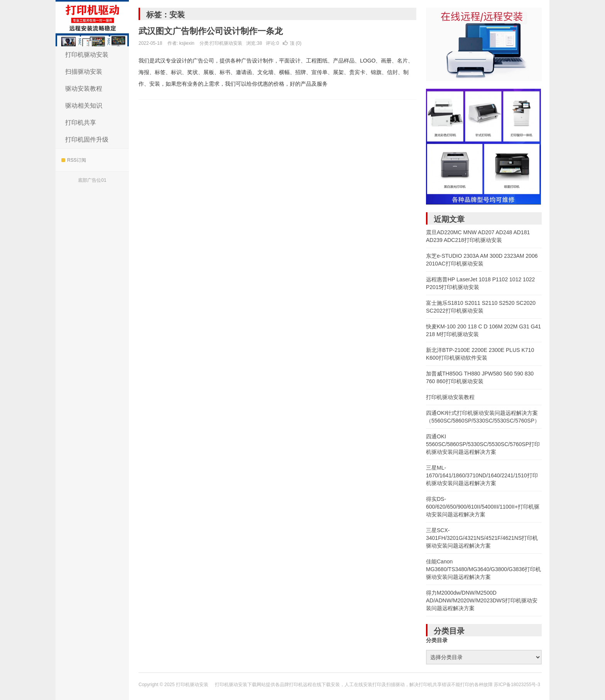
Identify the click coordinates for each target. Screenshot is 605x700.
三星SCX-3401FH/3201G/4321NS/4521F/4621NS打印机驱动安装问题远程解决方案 (482, 538)
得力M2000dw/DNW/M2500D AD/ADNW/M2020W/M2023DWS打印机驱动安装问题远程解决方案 (482, 600)
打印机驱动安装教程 (450, 397)
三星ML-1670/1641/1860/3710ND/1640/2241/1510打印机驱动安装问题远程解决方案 (482, 475)
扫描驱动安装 (84, 72)
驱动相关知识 (84, 106)
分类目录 (437, 640)
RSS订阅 (74, 160)
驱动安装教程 (84, 89)
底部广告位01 (92, 180)
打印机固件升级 (87, 139)
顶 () (292, 43)
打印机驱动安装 (92, 23)
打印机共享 (81, 123)
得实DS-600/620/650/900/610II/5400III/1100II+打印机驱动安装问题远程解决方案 (483, 507)
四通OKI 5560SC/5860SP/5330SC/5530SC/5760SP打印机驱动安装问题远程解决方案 (483, 444)
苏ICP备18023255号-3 (517, 685)
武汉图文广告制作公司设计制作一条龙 (211, 31)
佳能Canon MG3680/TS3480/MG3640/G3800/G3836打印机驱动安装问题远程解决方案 (483, 569)
